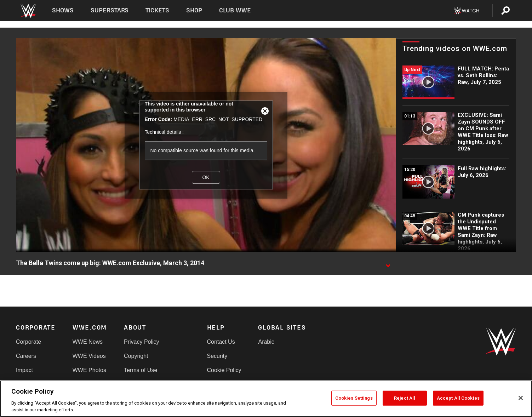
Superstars (110, 10)
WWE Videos (89, 356)
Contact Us (221, 342)
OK (206, 177)
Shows (63, 10)
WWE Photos (89, 370)
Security (217, 356)
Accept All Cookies (458, 398)
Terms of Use (141, 370)
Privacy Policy (142, 342)
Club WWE (235, 10)
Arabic (266, 342)
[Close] (521, 398)
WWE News (88, 342)
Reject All (405, 398)
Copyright (136, 356)
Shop (194, 10)
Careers (26, 356)
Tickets (157, 10)
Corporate (28, 342)
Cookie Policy (224, 370)
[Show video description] (388, 263)
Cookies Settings (354, 398)
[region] (266, 399)
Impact (24, 370)
